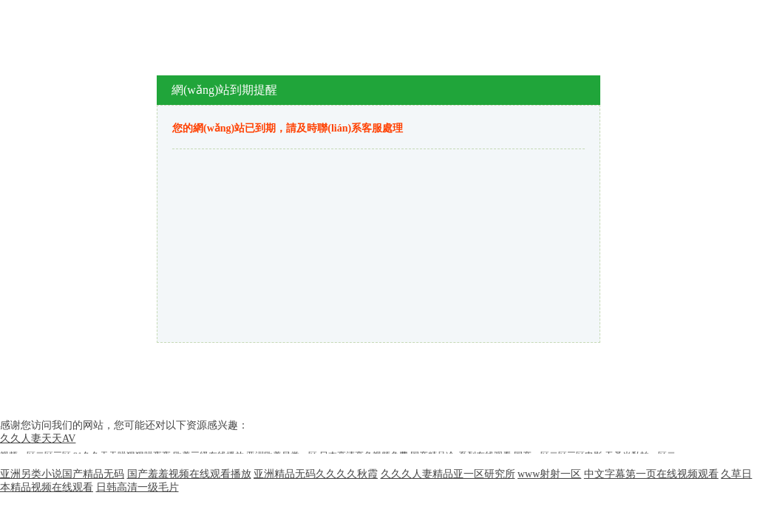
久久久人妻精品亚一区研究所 (448, 474)
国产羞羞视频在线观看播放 (189, 474)
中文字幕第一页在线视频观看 (651, 474)
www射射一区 (549, 474)
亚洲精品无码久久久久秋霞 (316, 474)
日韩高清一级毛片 (138, 487)
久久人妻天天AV (38, 439)
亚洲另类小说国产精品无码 (62, 474)
